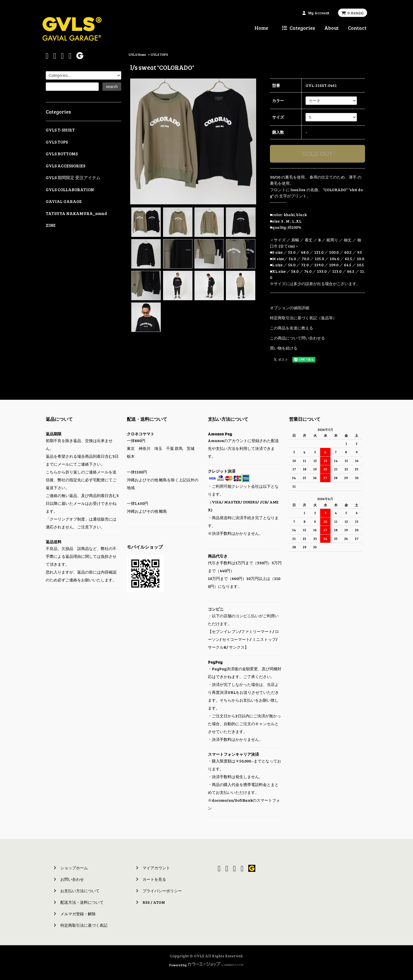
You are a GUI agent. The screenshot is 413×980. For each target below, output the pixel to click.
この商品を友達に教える (292, 328)
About (331, 28)
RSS (146, 902)
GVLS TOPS (159, 54)
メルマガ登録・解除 (78, 914)
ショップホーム (74, 868)
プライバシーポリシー (162, 891)
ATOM (159, 902)
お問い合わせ (72, 879)
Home (261, 28)
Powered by (206, 965)
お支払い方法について (80, 891)
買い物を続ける (284, 348)
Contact (357, 28)
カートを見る (154, 879)
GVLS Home (137, 54)
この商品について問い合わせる (297, 338)
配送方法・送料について (82, 902)
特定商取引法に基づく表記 (84, 925)
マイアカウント (156, 868)
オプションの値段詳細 (290, 308)
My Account (319, 13)
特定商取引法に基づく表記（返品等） (303, 318)
